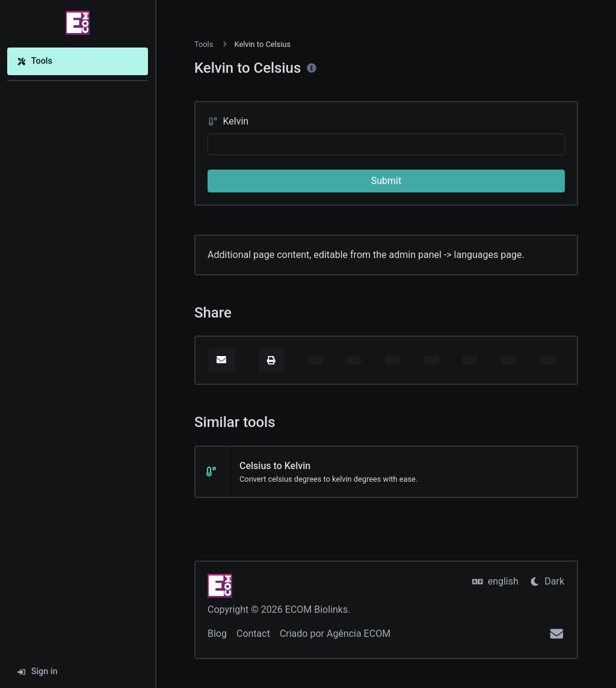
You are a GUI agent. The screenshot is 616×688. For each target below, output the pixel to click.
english (495, 581)
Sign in (37, 671)
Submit (386, 181)
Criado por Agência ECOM (335, 634)
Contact (253, 634)
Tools (35, 61)
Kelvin (228, 121)
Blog (217, 634)
